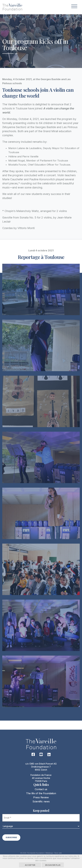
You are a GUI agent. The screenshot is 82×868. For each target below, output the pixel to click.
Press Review (41, 797)
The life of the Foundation (41, 793)
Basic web (58, 853)
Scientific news (41, 801)
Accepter (30, 865)
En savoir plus (53, 865)
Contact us (41, 789)
